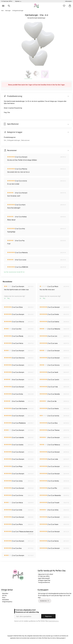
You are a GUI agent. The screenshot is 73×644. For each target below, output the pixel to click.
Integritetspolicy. (54, 621)
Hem (2, 11)
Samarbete (5, 600)
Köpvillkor (5, 593)
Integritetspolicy (7, 602)
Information (68, 1)
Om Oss (4, 596)
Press (4, 598)
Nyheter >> (18, 1)
